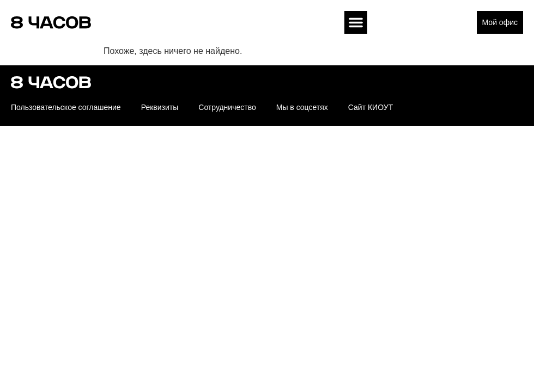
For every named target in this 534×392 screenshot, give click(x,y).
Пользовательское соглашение (66, 107)
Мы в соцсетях (302, 107)
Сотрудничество (227, 107)
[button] (356, 22)
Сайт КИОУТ (371, 107)
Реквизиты (160, 107)
